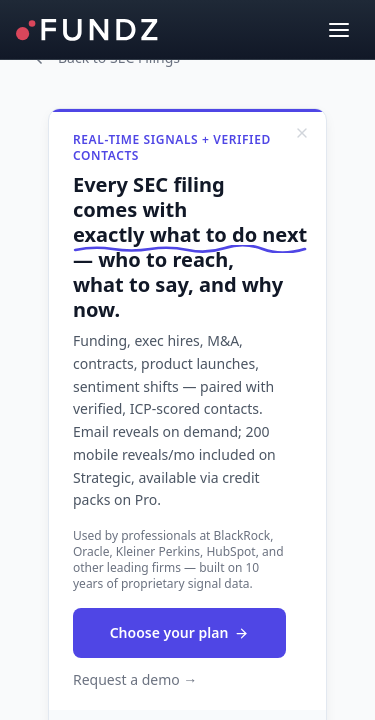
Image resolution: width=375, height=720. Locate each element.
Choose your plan (180, 632)
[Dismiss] (302, 133)
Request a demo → (135, 679)
